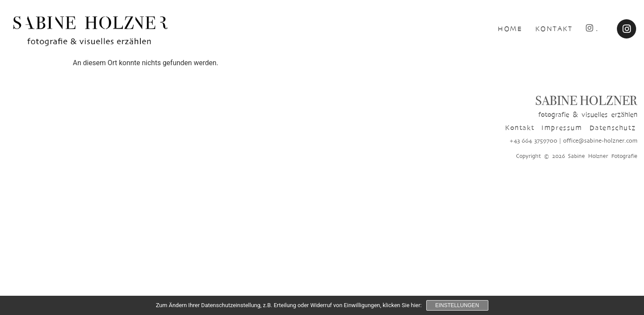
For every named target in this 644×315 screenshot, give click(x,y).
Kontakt (520, 128)
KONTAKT (554, 29)
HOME (510, 29)
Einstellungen (457, 305)
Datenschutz (613, 128)
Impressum (562, 128)
